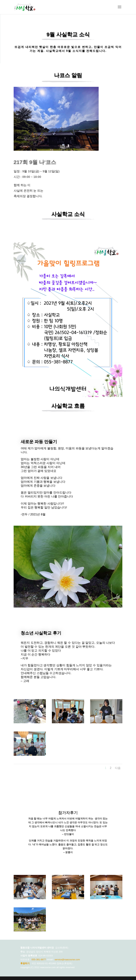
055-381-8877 (39, 959)
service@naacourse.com (67, 959)
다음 (118, 768)
